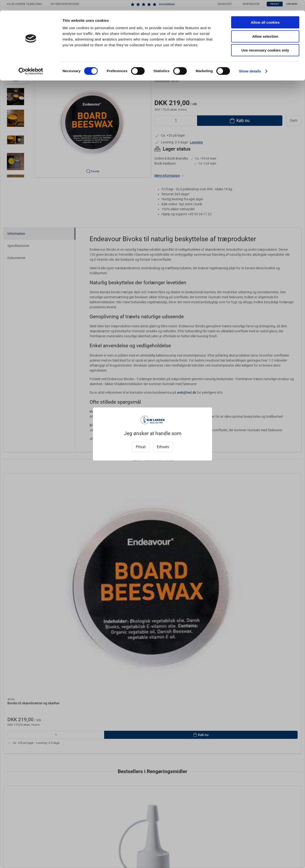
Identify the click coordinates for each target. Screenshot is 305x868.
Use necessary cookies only (265, 40)
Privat (141, 447)
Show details (250, 61)
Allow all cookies (265, 12)
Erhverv (163, 447)
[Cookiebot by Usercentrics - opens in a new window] (31, 61)
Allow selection (265, 26)
